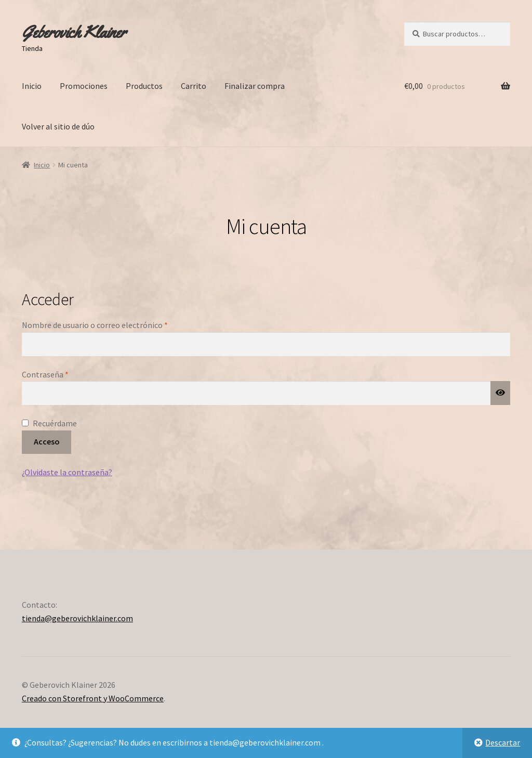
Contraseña (66, 374)
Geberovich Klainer (74, 32)
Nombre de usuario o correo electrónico (116, 324)
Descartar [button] (503, 742)
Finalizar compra (255, 86)
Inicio (32, 86)
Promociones (84, 86)
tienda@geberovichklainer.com (77, 618)
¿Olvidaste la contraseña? (67, 472)
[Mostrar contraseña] (500, 393)
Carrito (194, 86)
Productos (144, 86)
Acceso (47, 441)
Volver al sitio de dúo (58, 126)
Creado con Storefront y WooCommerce (93, 698)
